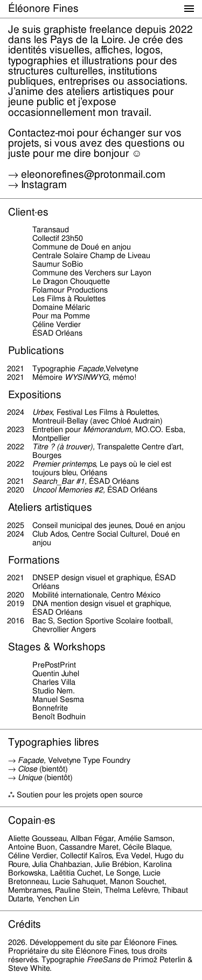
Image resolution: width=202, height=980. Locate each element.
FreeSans (103, 960)
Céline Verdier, (33, 856)
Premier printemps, (65, 464)
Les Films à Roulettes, (122, 412)
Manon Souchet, (138, 881)
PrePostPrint (54, 665)
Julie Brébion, (118, 864)
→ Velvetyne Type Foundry (69, 760)
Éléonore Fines (43, 8)
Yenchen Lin (58, 899)
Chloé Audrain (135, 421)
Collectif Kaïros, (87, 856)
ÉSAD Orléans (57, 612)
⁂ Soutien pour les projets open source (75, 795)
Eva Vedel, (134, 856)
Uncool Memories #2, (69, 490)
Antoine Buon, (33, 847)
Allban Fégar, (93, 838)
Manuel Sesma (58, 699)
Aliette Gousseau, (38, 838)
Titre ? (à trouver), (64, 447)
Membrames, (30, 890)
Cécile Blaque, (147, 847)
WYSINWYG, (88, 377)
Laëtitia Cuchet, (77, 873)
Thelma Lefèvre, (132, 890)
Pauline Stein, (79, 890)
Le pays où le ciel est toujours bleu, (102, 468)
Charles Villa (54, 682)
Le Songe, (123, 873)
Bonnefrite (50, 708)
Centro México (136, 595)
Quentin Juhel (56, 673)
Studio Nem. (54, 691)
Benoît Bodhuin (59, 717)
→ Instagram (37, 185)
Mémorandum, (108, 429)
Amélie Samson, (146, 838)
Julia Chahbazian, (62, 864)
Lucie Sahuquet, (80, 881)
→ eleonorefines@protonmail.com (87, 174)
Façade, (92, 369)
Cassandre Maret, (90, 847)
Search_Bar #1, (60, 481)
